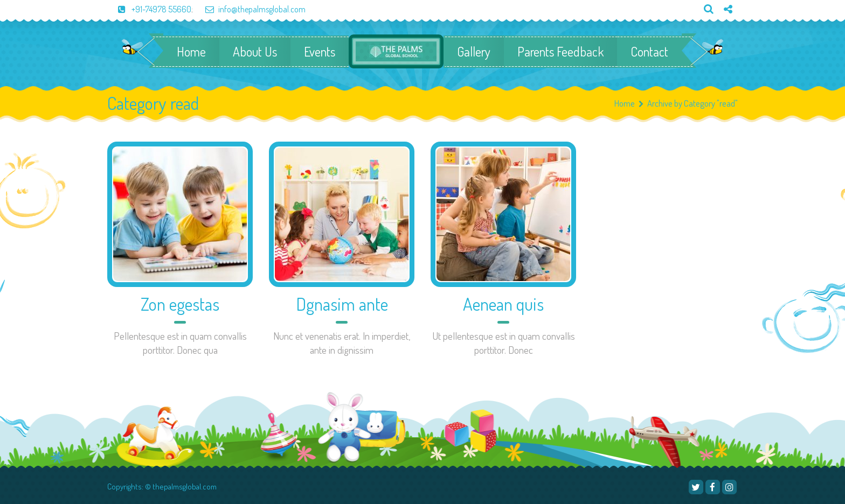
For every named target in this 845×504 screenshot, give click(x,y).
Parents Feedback (560, 52)
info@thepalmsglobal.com (250, 9)
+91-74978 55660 (149, 9)
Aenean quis (503, 304)
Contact (649, 52)
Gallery (474, 52)
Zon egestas (180, 304)
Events (320, 52)
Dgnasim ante (342, 304)
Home (191, 52)
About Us (255, 52)
